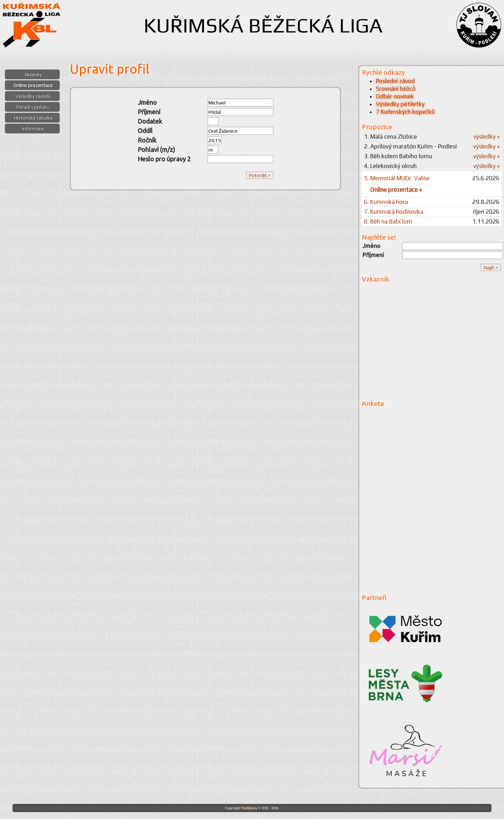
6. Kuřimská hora (386, 202)
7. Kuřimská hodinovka (394, 212)
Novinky (33, 74)
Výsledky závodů (33, 96)
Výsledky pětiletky (400, 104)
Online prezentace (33, 85)
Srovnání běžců (396, 89)
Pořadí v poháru (33, 107)
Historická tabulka (33, 118)
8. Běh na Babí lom (388, 221)
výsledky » (486, 137)
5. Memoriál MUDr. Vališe (397, 178)
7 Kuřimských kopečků (405, 112)
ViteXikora (249, 808)
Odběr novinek (395, 96)
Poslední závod (395, 81)
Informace (33, 129)
